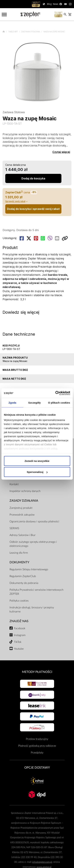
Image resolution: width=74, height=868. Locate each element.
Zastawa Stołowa (31, 32)
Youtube (19, 649)
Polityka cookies (19, 601)
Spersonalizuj (37, 472)
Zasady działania (24, 501)
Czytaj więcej (61, 152)
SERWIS (14, 528)
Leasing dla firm (19, 553)
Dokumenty (19, 562)
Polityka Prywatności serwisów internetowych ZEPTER (36, 592)
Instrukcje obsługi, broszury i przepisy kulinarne (32, 610)
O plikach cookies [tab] (59, 402)
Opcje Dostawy (37, 768)
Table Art (13, 32)
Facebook (20, 628)
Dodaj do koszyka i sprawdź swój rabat (33, 209)
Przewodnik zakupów (22, 515)
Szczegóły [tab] (34, 402)
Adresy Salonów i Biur (23, 535)
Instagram (20, 635)
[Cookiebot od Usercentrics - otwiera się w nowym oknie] (55, 393)
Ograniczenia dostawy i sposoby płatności (34, 522)
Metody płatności (37, 672)
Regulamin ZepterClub (23, 576)
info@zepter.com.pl (42, 862)
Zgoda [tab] (12, 402)
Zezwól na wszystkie (37, 461)
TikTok (18, 642)
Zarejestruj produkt (21, 508)
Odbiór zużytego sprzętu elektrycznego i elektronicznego (33, 544)
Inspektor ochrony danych (25, 491)
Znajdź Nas (19, 621)
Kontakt (14, 484)
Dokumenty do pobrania (24, 583)
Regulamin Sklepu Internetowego (29, 569)
